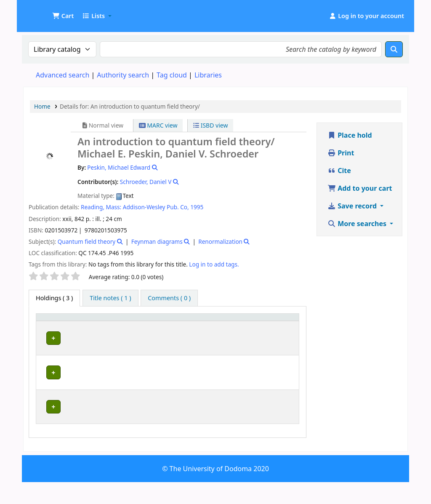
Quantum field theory (87, 241)
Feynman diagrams (157, 241)
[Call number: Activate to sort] (198, 325)
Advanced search (63, 75)
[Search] (394, 49)
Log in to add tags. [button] (214, 264)
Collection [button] (146, 329)
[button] (63, 16)
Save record (353, 206)
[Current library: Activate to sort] (98, 325)
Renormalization (220, 241)
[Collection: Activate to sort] (151, 325)
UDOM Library (45, 12)
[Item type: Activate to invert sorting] (53, 325)
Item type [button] (47, 325)
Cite (339, 171)
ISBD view (210, 125)
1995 (197, 207)
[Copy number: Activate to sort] (243, 325)
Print (341, 153)
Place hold (350, 135)
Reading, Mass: (101, 207)
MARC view (158, 125)
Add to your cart (360, 188)
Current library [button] (84, 325)
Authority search (123, 75)
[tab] (110, 298)
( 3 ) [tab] (54, 298)
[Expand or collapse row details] (282, 354)
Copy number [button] (238, 325)
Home (42, 106)
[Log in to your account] (366, 16)
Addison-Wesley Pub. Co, (156, 207)
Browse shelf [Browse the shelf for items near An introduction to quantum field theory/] (198, 361)
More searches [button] (358, 224)
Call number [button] (190, 325)
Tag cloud (172, 75)
